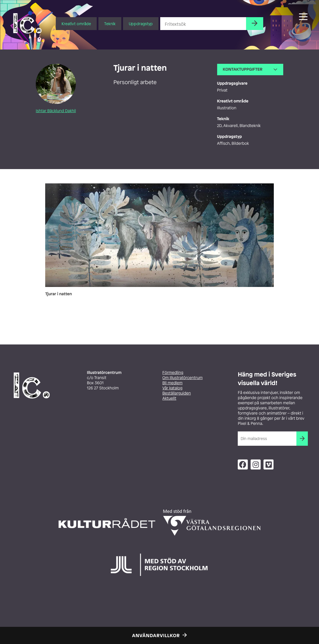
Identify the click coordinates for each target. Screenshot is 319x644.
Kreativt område (76, 24)
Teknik (110, 24)
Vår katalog (173, 388)
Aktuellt (170, 398)
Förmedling (173, 373)
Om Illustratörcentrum (183, 378)
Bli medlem (173, 383)
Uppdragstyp (141, 24)
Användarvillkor (156, 635)
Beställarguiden (177, 393)
